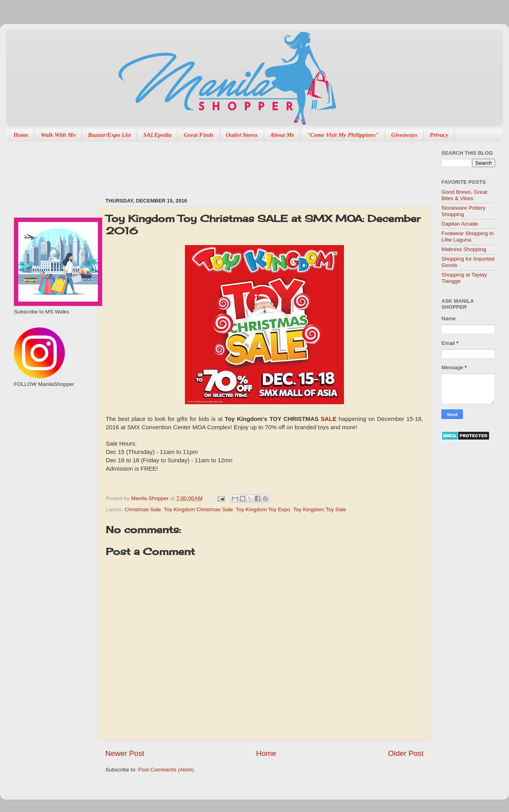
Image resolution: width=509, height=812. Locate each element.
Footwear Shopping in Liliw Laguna (467, 237)
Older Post (406, 753)
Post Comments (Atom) (166, 770)
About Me (282, 135)
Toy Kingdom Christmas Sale (198, 509)
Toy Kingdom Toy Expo (263, 509)
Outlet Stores (242, 135)
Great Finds (199, 135)
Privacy (439, 135)
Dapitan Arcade (460, 224)
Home (21, 135)
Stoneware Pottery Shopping (463, 211)
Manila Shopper (151, 498)
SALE (328, 419)
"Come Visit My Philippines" (343, 135)
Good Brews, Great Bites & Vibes (464, 195)
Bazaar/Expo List (109, 135)
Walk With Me (58, 135)
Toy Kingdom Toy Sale (320, 509)
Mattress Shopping (464, 249)
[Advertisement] (250, 166)
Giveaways (404, 135)
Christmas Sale (143, 509)
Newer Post (125, 753)
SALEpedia (157, 135)
